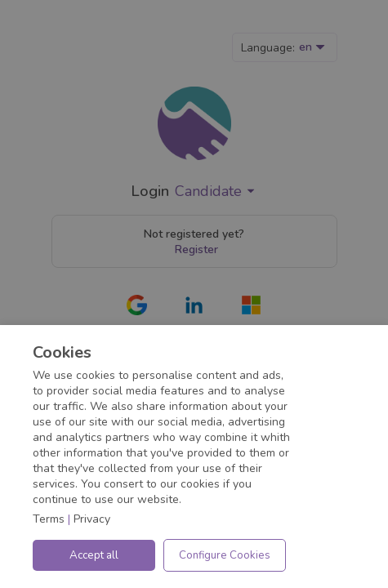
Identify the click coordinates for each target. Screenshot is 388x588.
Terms (49, 519)
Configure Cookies (225, 555)
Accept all (94, 555)
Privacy (92, 519)
